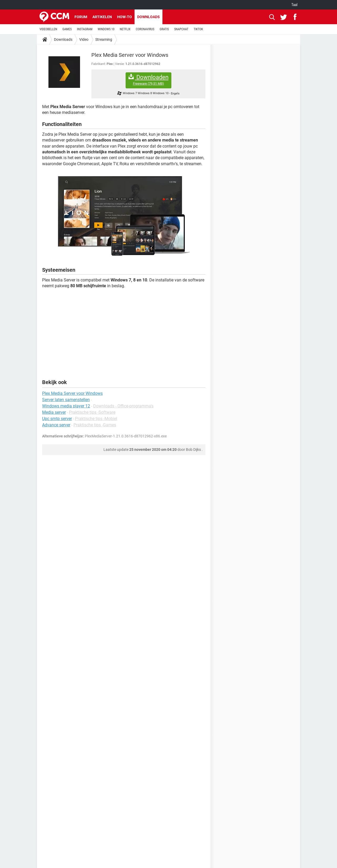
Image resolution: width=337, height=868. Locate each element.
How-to (125, 17)
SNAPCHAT (181, 29)
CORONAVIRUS (145, 29)
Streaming (104, 39)
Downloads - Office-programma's (123, 406)
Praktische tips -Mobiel (96, 419)
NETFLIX (125, 29)
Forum (81, 17)
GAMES (67, 29)
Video (84, 39)
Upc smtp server (57, 419)
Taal (294, 5)
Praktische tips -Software (92, 412)
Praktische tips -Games (95, 425)
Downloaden (148, 80)
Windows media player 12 (66, 406)
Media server (54, 412)
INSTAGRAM (85, 29)
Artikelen (102, 17)
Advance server (56, 425)
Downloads (148, 17)
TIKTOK (198, 29)
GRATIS (164, 29)
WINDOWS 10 (106, 29)
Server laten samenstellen (66, 400)
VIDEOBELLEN (48, 29)
